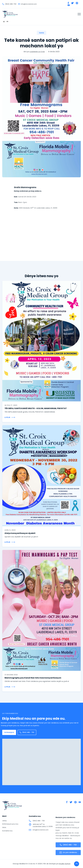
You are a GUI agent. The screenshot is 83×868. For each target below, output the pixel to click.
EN (7, 22)
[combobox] (4, 22)
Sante (41, 33)
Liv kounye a (9, 732)
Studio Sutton (65, 865)
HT (4, 22)
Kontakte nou (7, 832)
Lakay (4, 822)
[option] (7, 22)
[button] (79, 14)
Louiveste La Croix (37, 52)
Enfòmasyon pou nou (10, 826)
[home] (10, 14)
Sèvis (4, 829)
